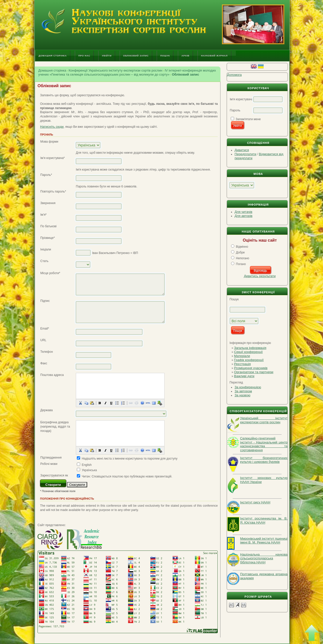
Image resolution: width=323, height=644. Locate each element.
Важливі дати (244, 376)
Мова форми (49, 142)
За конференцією (248, 387)
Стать (44, 261)
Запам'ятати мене (248, 119)
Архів (185, 56)
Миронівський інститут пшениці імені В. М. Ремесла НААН (264, 541)
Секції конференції (248, 352)
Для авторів (244, 216)
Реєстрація (242, 364)
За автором (243, 391)
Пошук (165, 56)
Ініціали (46, 249)
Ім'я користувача (241, 99)
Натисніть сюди (52, 127)
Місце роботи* (50, 273)
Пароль (235, 110)
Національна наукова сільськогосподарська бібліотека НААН (264, 558)
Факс (44, 363)
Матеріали (242, 356)
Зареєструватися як (54, 475)
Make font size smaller (232, 605)
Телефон (47, 352)
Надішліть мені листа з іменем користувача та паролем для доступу (130, 459)
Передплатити (245, 154)
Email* (45, 329)
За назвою (243, 395)
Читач (86, 476)
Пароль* (46, 175)
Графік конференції (249, 360)
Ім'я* (43, 215)
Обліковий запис (136, 56)
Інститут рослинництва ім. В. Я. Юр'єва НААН (264, 520)
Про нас (84, 56)
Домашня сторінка (53, 56)
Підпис (45, 301)
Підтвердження (51, 458)
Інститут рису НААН (255, 502)
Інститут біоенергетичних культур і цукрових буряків (264, 460)
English (87, 465)
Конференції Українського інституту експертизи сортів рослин (115, 70)
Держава (46, 410)
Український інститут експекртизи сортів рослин (264, 420)
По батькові (49, 226)
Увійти (107, 56)
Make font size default (238, 605)
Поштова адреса (52, 375)
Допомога (234, 75)
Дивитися (242, 150)
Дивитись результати (260, 276)
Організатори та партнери (254, 372)
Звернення (48, 203)
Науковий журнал (214, 56)
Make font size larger (244, 605)
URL (43, 340)
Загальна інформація (250, 348)
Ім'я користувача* (53, 158)
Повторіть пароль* (53, 191)
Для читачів (243, 212)
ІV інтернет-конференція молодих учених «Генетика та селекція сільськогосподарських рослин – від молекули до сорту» (127, 72)
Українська (89, 470)
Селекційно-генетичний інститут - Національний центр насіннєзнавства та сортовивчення (264, 444)
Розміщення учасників (251, 368)
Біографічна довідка (54, 422)
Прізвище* (48, 238)
